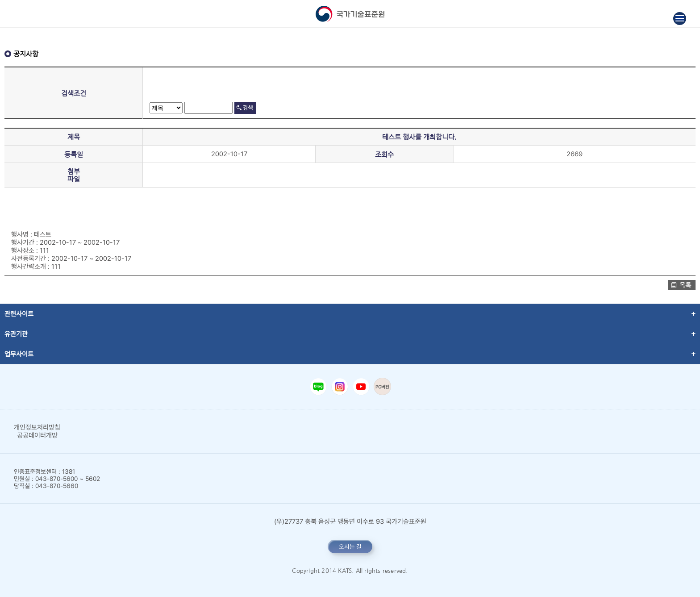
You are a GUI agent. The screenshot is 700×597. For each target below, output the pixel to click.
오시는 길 (350, 547)
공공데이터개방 (37, 435)
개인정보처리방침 (37, 427)
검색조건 (74, 93)
